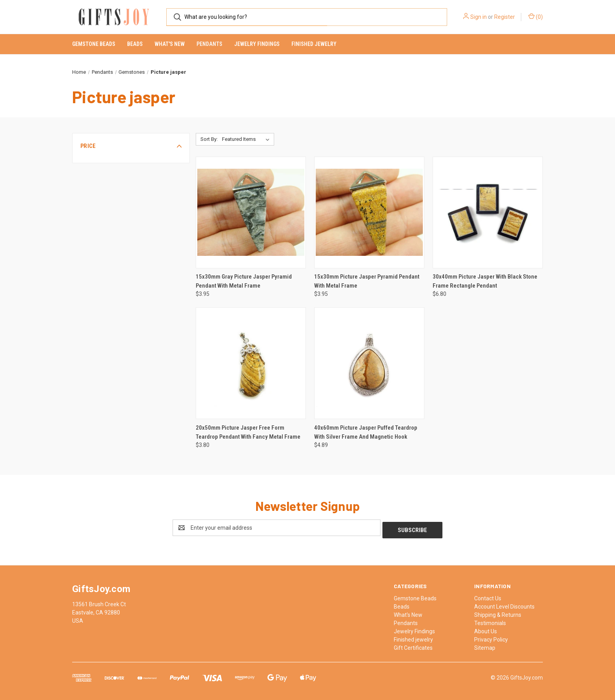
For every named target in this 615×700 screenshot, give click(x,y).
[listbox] (247, 139)
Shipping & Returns (498, 612)
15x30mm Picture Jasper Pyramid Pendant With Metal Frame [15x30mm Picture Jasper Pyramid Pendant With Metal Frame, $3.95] (367, 281)
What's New (170, 44)
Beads (135, 44)
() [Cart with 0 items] (536, 16)
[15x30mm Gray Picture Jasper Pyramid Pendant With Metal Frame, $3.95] (251, 212)
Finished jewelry (314, 44)
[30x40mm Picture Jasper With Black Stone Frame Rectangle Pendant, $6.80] (488, 212)
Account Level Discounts (504, 604)
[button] (131, 146)
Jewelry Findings (257, 44)
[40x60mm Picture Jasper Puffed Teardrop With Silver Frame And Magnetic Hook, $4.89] (369, 363)
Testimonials (490, 621)
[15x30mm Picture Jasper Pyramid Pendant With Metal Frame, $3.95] (369, 212)
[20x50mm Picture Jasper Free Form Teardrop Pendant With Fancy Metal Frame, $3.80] (251, 363)
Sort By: (209, 139)
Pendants (209, 44)
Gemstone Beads (94, 44)
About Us (486, 629)
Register (505, 17)
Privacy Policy (491, 637)
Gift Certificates (413, 645)
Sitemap (485, 645)
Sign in (479, 17)
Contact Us (488, 596)
